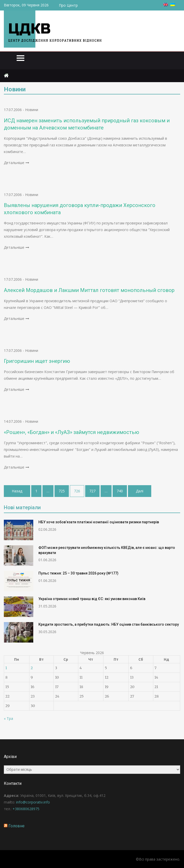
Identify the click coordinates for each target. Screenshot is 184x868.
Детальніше (14, 163)
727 (92, 491)
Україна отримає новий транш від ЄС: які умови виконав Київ (92, 599)
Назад (17, 491)
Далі (140, 491)
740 (120, 491)
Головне (17, 826)
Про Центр (68, 5)
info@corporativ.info (33, 802)
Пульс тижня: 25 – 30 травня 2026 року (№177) (78, 573)
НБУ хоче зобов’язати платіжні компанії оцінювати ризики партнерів (99, 522)
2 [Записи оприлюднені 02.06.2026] (32, 668)
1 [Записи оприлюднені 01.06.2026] (6, 668)
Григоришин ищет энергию (37, 361)
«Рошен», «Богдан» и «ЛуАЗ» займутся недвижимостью (72, 432)
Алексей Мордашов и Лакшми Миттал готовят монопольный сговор (89, 290)
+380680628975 (26, 809)
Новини (32, 110)
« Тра (8, 718)
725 (62, 491)
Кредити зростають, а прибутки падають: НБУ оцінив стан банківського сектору (109, 624)
